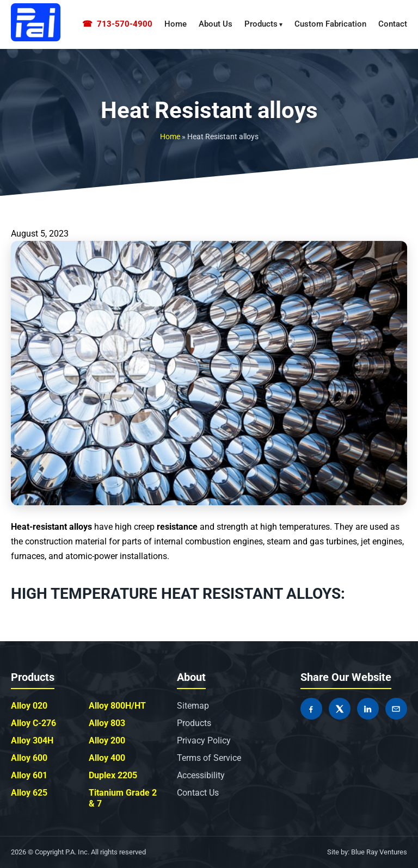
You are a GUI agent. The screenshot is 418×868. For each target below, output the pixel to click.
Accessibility (201, 775)
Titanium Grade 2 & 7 (123, 798)
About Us (216, 24)
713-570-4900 (117, 24)
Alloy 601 (29, 775)
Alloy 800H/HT (117, 706)
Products (261, 24)
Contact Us (198, 793)
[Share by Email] (396, 709)
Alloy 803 (107, 723)
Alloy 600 (29, 758)
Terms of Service (209, 758)
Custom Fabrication (330, 24)
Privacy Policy (204, 740)
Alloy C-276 (33, 723)
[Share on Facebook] (311, 709)
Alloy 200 (107, 740)
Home (176, 24)
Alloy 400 (107, 758)
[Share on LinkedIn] (368, 709)
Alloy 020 (29, 706)
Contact (393, 24)
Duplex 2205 (113, 775)
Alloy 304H (32, 740)
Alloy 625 (29, 793)
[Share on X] (340, 709)
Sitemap (193, 706)
